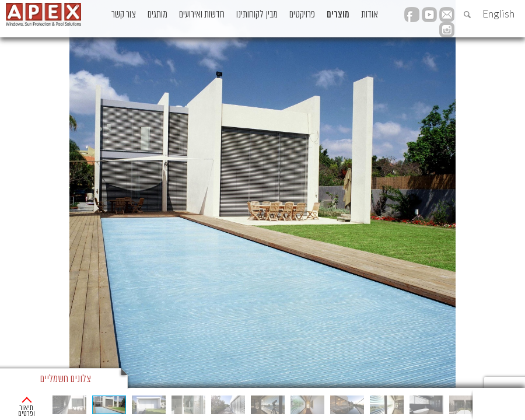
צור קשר (124, 15)
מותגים (157, 15)
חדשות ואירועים (202, 15)
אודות (370, 15)
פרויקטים (302, 15)
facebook (412, 15)
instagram (447, 30)
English (498, 14)
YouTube (429, 15)
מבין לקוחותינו (257, 15)
